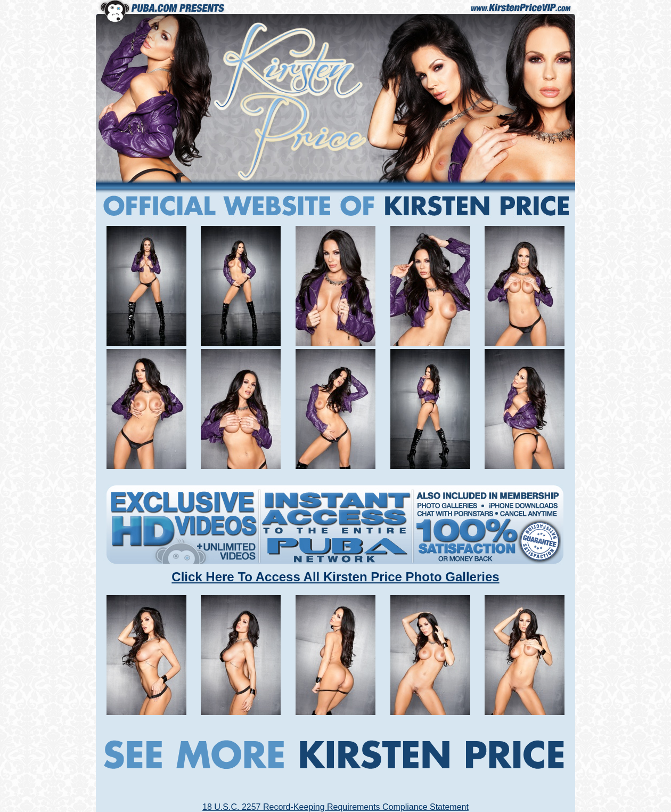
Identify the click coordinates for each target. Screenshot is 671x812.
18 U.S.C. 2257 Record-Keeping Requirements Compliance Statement (335, 807)
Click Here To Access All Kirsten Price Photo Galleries (335, 577)
